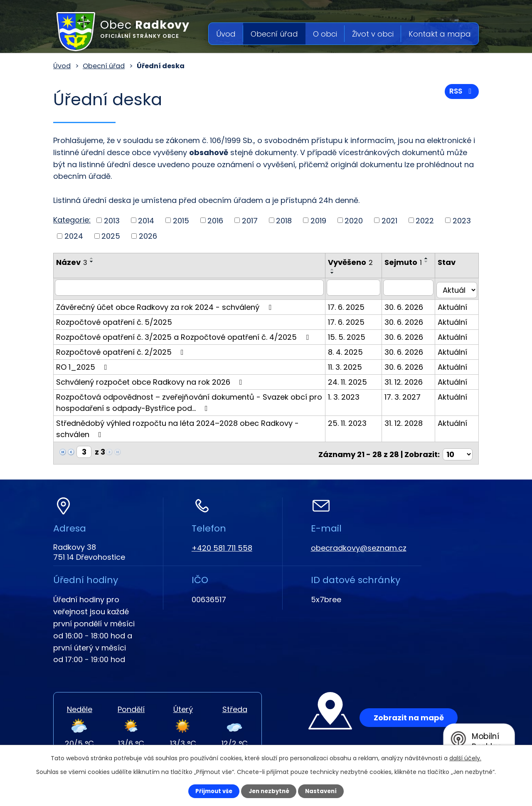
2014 (146, 220)
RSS (461, 93)
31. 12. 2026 (409, 379)
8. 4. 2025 (350, 349)
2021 (389, 220)
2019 (318, 220)
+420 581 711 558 (222, 543)
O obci (325, 34)
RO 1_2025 (83, 364)
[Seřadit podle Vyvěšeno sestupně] (337, 273)
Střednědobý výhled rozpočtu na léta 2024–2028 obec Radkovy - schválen (177, 426)
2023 (462, 220)
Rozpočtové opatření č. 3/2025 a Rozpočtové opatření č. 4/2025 (184, 334)
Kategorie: (72, 220)
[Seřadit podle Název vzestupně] (92, 258)
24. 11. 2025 (352, 379)
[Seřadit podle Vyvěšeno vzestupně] (337, 269)
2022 (425, 220)
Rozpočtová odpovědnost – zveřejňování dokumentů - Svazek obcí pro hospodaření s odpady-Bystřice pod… (189, 400)
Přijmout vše (208, 791)
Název (72, 262)
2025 (111, 236)
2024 (74, 236)
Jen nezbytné (269, 791)
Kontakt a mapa (440, 34)
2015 (181, 220)
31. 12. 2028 (409, 420)
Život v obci (373, 34)
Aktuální (455, 304)
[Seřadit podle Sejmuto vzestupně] (394, 269)
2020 (354, 220)
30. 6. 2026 (409, 304)
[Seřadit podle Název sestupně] (92, 262)
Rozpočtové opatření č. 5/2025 (114, 319)
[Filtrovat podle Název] (192, 287)
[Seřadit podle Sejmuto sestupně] (394, 273)
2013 (112, 220)
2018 (284, 220)
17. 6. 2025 (351, 304)
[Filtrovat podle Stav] (458, 287)
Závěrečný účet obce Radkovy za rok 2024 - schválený (165, 304)
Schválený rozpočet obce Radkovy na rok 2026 (151, 379)
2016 (215, 220)
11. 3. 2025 (350, 364)
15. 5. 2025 (352, 334)
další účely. (465, 757)
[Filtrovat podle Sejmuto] (412, 287)
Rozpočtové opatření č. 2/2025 (122, 349)
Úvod (226, 34)
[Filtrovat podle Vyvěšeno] (358, 287)
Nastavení (327, 791)
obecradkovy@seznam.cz (359, 543)
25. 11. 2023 (352, 420)
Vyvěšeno (355, 262)
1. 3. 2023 (349, 394)
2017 (250, 220)
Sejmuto (408, 262)
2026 (148, 236)
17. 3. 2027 (408, 394)
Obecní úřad (274, 34)
